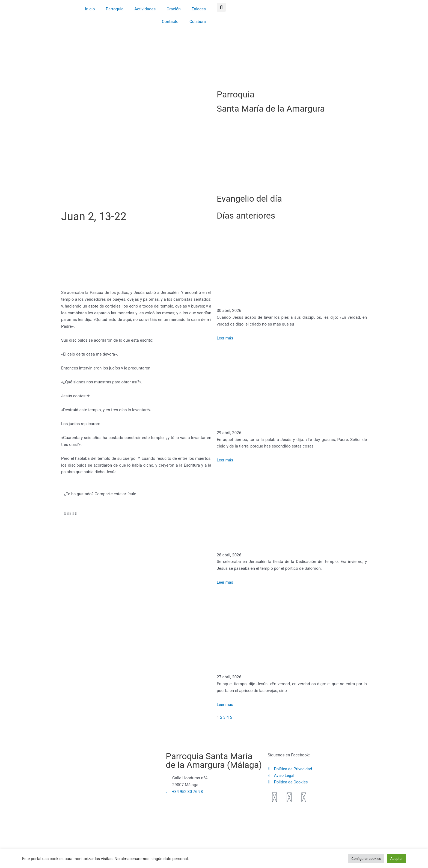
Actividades (145, 9)
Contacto (170, 22)
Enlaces (199, 9)
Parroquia (115, 9)
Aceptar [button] (396, 859)
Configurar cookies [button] (366, 859)
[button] (221, 7)
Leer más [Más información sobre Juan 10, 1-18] (225, 705)
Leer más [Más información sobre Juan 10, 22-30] (225, 582)
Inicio (90, 9)
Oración (174, 9)
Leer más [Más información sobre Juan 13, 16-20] (225, 338)
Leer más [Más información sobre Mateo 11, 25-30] (225, 460)
